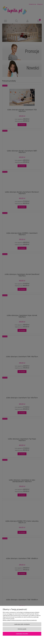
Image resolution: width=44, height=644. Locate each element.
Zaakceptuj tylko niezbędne (22, 624)
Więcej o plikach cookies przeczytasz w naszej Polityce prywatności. (20, 620)
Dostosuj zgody (22, 629)
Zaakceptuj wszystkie (22, 634)
